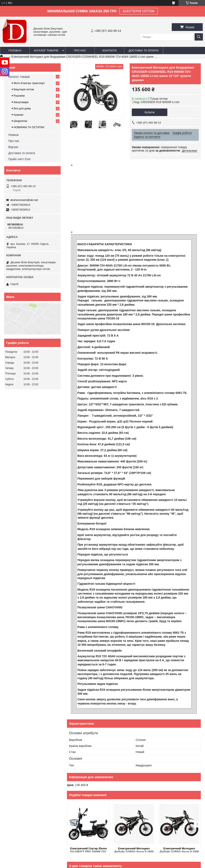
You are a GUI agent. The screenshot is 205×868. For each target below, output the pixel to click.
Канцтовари (21, 102)
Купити (150, 112)
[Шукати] (199, 37)
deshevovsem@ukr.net (24, 200)
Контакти (109, 50)
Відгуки (13, 147)
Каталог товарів (46, 50)
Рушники (19, 96)
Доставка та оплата (143, 50)
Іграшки (18, 115)
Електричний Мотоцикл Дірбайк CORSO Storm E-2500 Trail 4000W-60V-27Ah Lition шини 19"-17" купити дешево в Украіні (179, 850)
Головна (15, 50)
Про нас (80, 50)
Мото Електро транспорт (29, 83)
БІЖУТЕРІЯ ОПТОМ (139, 11)
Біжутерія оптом (24, 89)
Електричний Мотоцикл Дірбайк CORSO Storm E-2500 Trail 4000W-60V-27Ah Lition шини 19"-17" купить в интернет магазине (134, 850)
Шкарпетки (20, 121)
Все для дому (22, 108)
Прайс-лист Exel (19, 159)
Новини (13, 135)
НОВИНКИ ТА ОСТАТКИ (29, 127)
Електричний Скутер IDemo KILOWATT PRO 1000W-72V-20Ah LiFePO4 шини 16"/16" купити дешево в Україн (88, 850)
